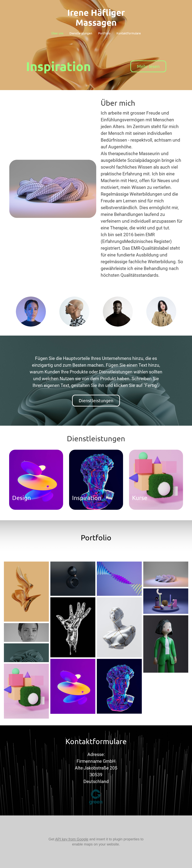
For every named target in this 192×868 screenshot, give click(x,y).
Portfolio (104, 33)
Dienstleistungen (81, 33)
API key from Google (72, 839)
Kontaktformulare (129, 33)
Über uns (57, 33)
